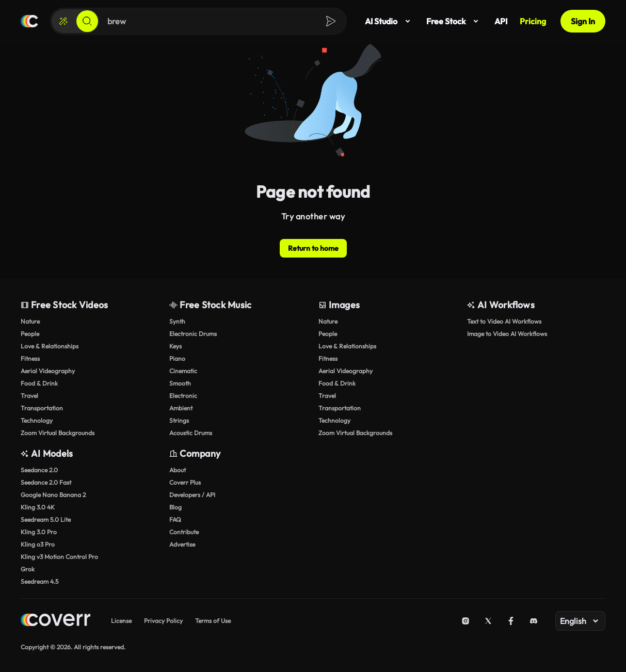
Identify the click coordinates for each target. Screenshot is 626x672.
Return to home (313, 248)
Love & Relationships (50, 346)
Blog (175, 507)
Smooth (180, 383)
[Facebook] (511, 621)
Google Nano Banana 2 (53, 495)
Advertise (182, 544)
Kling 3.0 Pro (39, 532)
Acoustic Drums (191, 433)
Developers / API (192, 495)
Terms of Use (213, 621)
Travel (29, 396)
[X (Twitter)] (488, 621)
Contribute (184, 532)
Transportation (42, 408)
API (501, 21)
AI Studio (389, 21)
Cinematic (183, 371)
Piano (177, 358)
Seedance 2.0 (39, 470)
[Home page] (29, 21)
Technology (37, 420)
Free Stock (454, 21)
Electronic (183, 396)
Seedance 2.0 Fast (46, 482)
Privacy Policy (163, 621)
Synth (177, 321)
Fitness (30, 358)
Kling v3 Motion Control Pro (59, 557)
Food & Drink (39, 383)
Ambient (181, 408)
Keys (175, 346)
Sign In (583, 21)
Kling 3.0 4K (38, 507)
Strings (179, 420)
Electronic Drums (193, 334)
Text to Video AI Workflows (504, 321)
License (121, 621)
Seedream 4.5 (39, 581)
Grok (28, 569)
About (178, 470)
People (30, 334)
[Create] (63, 21)
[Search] (87, 21)
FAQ (175, 519)
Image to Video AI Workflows (507, 334)
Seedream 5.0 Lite (46, 519)
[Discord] (534, 621)
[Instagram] (466, 621)
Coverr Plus (185, 482)
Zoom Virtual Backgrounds (58, 433)
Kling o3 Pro (38, 544)
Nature (30, 321)
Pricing (533, 21)
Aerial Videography (48, 371)
